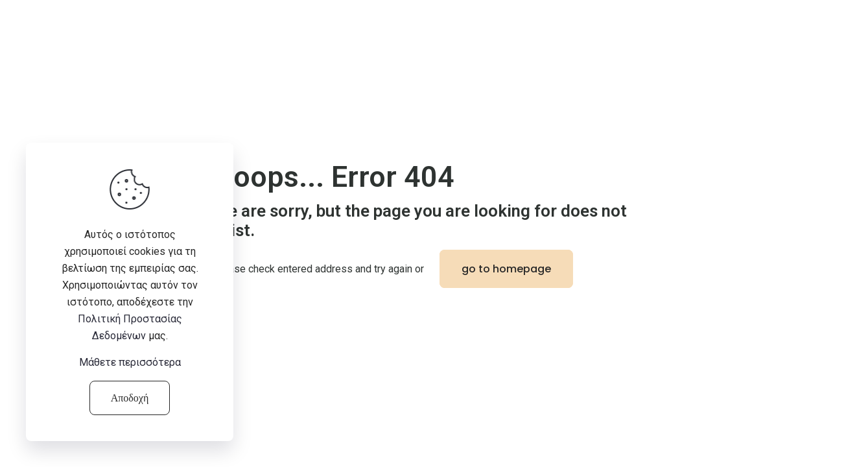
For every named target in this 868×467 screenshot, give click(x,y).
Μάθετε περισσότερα (130, 362)
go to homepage (506, 269)
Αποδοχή (130, 398)
